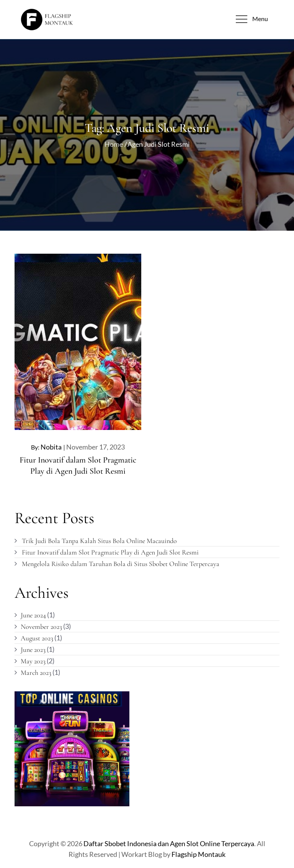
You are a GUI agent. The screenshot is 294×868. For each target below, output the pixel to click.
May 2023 (33, 661)
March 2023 (36, 673)
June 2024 (33, 615)
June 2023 (33, 650)
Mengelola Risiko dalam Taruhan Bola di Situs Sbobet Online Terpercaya (121, 564)
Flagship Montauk (198, 854)
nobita (51, 447)
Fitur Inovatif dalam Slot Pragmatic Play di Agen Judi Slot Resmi (110, 552)
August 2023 (37, 638)
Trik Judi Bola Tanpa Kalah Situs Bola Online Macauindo (99, 541)
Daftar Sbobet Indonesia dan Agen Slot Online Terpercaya (169, 843)
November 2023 (41, 627)
